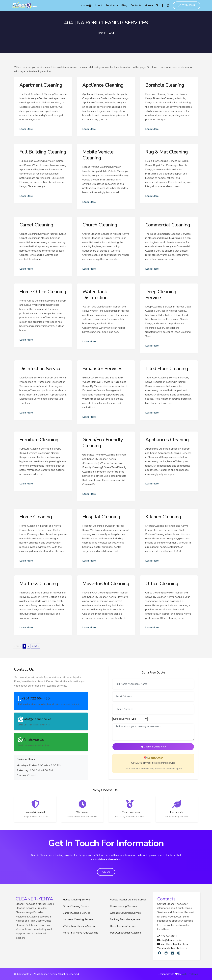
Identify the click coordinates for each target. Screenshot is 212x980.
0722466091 (187, 6)
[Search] (157, 5)
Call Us (106, 872)
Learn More (26, 129)
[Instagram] (168, 5)
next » (36, 646)
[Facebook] (162, 5)
